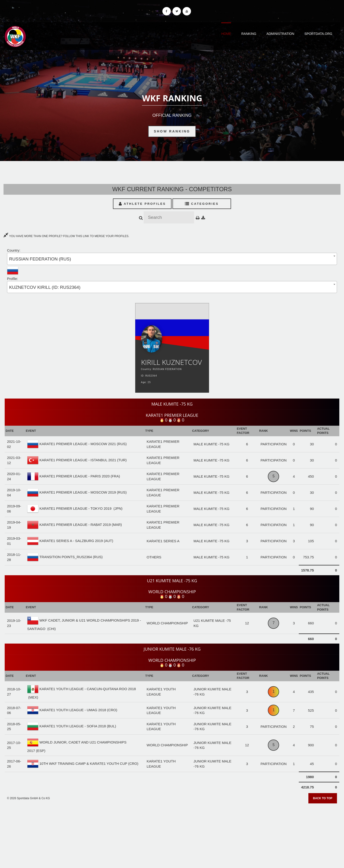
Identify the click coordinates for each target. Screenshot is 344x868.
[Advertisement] (172, 834)
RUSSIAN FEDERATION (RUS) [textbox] (40, 259)
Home (226, 34)
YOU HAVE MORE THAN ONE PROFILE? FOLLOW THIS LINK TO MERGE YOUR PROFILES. (66, 236)
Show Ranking (172, 131)
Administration (280, 34)
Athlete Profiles (142, 204)
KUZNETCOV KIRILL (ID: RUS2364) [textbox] (45, 287)
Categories (202, 204)
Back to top (323, 798)
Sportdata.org (318, 34)
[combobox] (172, 259)
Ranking (249, 34)
